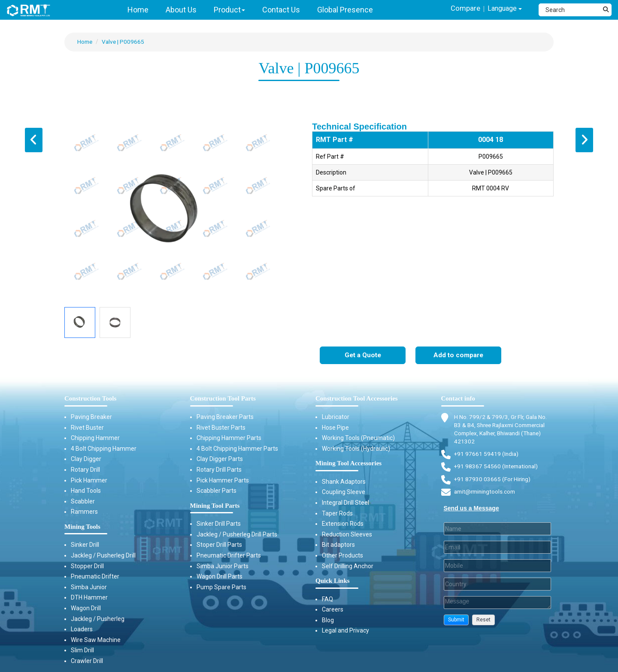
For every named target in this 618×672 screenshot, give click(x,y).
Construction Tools (90, 399)
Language (503, 9)
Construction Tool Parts (223, 399)
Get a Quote (363, 356)
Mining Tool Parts (215, 506)
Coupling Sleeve (344, 492)
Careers (333, 610)
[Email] (498, 549)
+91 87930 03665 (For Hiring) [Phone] (493, 480)
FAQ (327, 599)
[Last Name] (498, 531)
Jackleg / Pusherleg (98, 619)
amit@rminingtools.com (487, 494)
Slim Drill (82, 651)
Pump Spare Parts (221, 587)
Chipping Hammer (95, 438)
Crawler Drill (87, 661)
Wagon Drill (86, 609)
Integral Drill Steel (345, 503)
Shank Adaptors (344, 482)
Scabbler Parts (217, 491)
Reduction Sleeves (347, 534)
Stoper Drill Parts (219, 545)
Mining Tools (82, 527)
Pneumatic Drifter (95, 577)
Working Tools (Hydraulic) (356, 449)
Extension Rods (343, 524)
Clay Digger (86, 459)
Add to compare (459, 356)
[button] (456, 622)
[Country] (498, 586)
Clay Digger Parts (220, 459)
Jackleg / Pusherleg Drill (103, 556)
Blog (328, 621)
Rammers (84, 512)
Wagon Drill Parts (220, 577)
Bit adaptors (338, 545)
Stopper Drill (87, 566)
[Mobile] (498, 568)
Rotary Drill (85, 470)
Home (85, 42)
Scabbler (83, 501)
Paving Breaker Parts (225, 417)
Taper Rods (337, 513)
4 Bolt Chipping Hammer (104, 449)
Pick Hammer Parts (223, 480)
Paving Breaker (91, 417)
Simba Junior (89, 587)
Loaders (82, 630)
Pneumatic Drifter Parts (229, 556)
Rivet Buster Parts (221, 428)
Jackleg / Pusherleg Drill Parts (237, 534)
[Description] (498, 605)
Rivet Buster (87, 428)
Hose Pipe (335, 428)
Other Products (342, 556)
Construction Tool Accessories (357, 399)
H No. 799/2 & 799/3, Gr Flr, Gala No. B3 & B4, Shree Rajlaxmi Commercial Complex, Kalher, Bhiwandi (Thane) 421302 (503, 430)
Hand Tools (86, 491)
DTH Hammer (89, 598)
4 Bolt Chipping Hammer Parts (237, 449)
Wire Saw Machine (96, 640)
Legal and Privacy (345, 631)
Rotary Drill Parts (219, 470)
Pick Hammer (89, 480)
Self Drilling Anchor (348, 566)
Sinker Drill (85, 545)
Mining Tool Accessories (348, 464)
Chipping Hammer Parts (229, 438)
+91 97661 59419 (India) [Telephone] (487, 455)
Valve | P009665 (125, 42)
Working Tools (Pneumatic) (358, 438)
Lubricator (336, 417)
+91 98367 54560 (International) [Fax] (498, 468)
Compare (461, 9)
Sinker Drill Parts (219, 524)
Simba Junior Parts (223, 566)
